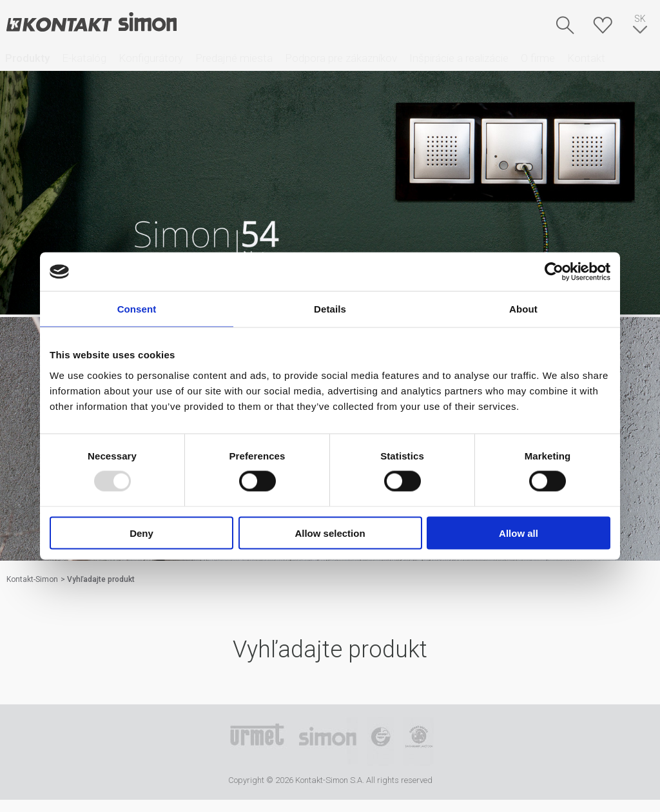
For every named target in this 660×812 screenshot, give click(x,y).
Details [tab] (330, 309)
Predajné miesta (234, 58)
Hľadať (565, 25)
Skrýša (603, 25)
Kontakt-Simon (91, 23)
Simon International (327, 742)
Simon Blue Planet (419, 742)
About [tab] (523, 309)
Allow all (519, 533)
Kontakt (586, 58)
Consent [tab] (137, 309)
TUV (381, 742)
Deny (141, 533)
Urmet (257, 742)
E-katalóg (84, 58)
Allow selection (330, 533)
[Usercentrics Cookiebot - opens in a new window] (554, 272)
